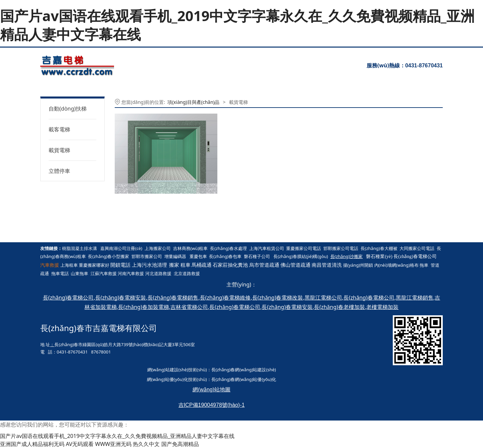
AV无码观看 (80, 444)
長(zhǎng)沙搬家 (347, 256)
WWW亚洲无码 (114, 444)
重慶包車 (198, 256)
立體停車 (59, 171)
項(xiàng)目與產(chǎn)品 (193, 102)
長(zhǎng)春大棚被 (379, 248)
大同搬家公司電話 (417, 248)
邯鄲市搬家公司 (147, 256)
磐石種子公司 (257, 256)
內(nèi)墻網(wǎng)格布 (396, 265)
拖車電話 (60, 273)
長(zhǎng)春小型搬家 (109, 256)
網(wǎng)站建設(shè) (168, 370)
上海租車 (69, 265)
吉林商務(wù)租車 (191, 248)
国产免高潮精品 (180, 444)
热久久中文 (146, 444)
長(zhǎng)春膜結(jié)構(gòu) (301, 256)
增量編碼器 (175, 256)
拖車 (424, 265)
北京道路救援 (187, 273)
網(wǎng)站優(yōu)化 (168, 379)
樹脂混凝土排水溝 (79, 248)
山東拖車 (79, 273)
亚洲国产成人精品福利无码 (32, 444)
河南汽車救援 (131, 273)
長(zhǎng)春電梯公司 (415, 257)
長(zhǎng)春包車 (225, 256)
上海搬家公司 (158, 248)
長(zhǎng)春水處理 (228, 248)
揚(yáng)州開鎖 (358, 265)
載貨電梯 (59, 150)
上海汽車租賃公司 (267, 248)
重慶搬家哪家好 (94, 265)
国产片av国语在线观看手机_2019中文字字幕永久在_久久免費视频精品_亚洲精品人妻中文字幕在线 (237, 25)
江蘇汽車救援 (104, 273)
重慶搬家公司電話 (304, 248)
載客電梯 (59, 129)
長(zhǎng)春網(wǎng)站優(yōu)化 (244, 379)
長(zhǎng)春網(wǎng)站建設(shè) (244, 370)
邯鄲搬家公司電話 (341, 248)
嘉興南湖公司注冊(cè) (121, 248)
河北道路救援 (158, 273)
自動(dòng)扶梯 (68, 109)
